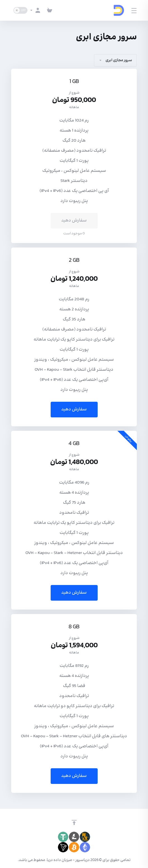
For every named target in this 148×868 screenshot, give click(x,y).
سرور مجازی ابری (115, 60)
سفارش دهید (74, 409)
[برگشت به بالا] (74, 822)
